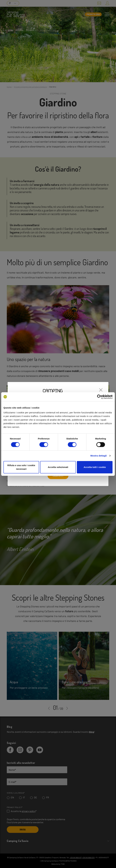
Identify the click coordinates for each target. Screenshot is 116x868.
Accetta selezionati (58, 467)
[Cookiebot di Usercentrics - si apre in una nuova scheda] (99, 397)
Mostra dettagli (98, 456)
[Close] (101, 388)
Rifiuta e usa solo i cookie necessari (21, 467)
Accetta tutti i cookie (95, 467)
